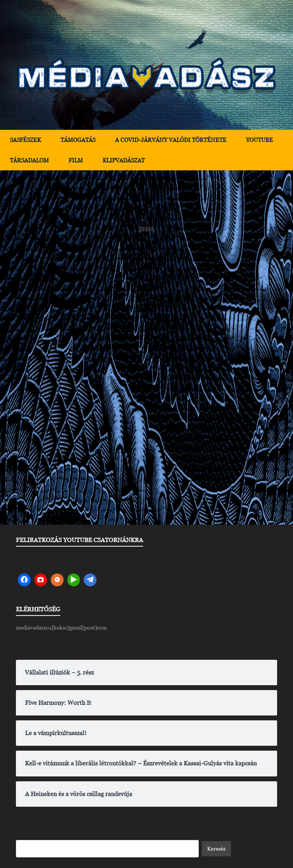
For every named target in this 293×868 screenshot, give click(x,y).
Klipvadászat (124, 160)
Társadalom (29, 160)
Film (76, 160)
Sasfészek (25, 140)
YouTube (259, 140)
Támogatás (78, 140)
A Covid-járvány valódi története (171, 140)
